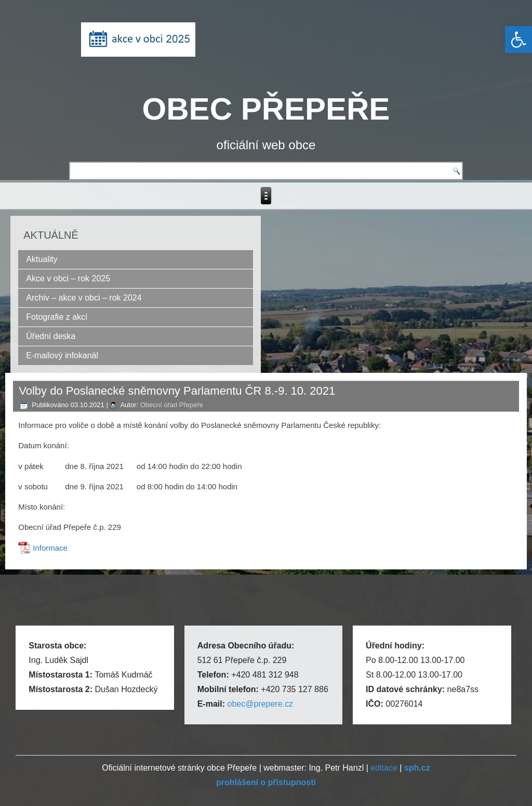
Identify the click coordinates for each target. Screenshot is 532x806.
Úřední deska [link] (51, 336)
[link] (518, 40)
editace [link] (384, 768)
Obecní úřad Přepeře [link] (172, 405)
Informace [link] (50, 548)
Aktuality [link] (42, 259)
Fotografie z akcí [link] (57, 317)
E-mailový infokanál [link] (62, 355)
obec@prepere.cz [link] (260, 704)
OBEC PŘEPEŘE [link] (266, 109)
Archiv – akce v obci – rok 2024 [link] (84, 298)
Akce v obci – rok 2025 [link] (68, 278)
